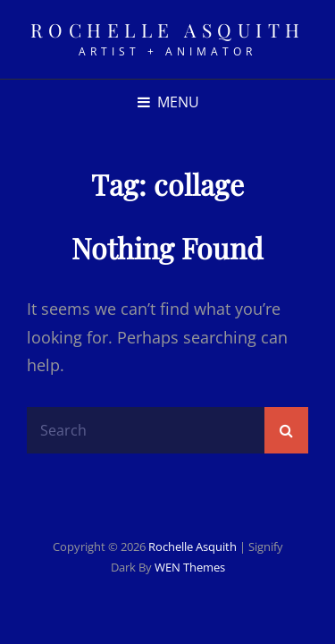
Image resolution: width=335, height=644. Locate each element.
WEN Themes (190, 567)
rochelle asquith (168, 30)
